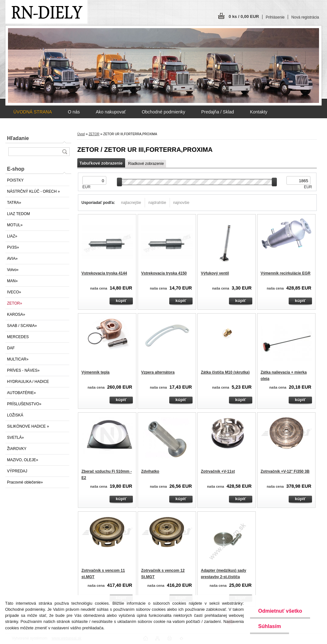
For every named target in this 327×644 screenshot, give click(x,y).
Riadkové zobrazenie (146, 164)
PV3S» (13, 247)
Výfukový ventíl (215, 273)
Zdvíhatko (150, 471)
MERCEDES (18, 337)
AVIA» (12, 259)
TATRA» (14, 203)
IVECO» (14, 292)
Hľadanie (18, 138)
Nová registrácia (305, 17)
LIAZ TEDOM (19, 214)
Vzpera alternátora (158, 372)
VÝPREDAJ (17, 471)
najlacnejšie (131, 203)
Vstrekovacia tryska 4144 (104, 273)
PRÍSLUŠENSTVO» (24, 404)
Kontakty (259, 112)
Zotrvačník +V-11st (218, 471)
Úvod (81, 134)
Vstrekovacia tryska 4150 (164, 273)
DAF (11, 348)
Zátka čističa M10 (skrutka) (225, 372)
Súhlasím (269, 626)
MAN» (12, 281)
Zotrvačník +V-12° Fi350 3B (285, 471)
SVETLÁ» (15, 438)
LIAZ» (12, 236)
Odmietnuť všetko (280, 611)
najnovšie (181, 203)
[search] (65, 152)
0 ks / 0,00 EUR (244, 16)
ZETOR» (15, 303)
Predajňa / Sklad (218, 112)
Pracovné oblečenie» (25, 482)
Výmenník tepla (95, 372)
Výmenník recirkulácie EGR (285, 273)
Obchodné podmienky (163, 112)
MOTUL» (15, 225)
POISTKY (15, 180)
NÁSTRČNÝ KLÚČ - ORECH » (33, 191)
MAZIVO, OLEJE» (23, 460)
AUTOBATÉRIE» (21, 393)
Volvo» (13, 270)
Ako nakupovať (111, 112)
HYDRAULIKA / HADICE (28, 382)
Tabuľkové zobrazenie (101, 163)
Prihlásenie (275, 17)
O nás (74, 112)
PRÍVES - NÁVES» (23, 370)
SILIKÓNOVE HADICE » (28, 426)
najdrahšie (157, 203)
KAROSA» (16, 314)
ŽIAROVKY (17, 449)
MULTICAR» (18, 359)
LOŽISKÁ (15, 415)
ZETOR (94, 134)
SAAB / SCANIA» (22, 326)
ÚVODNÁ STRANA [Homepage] (33, 112)
